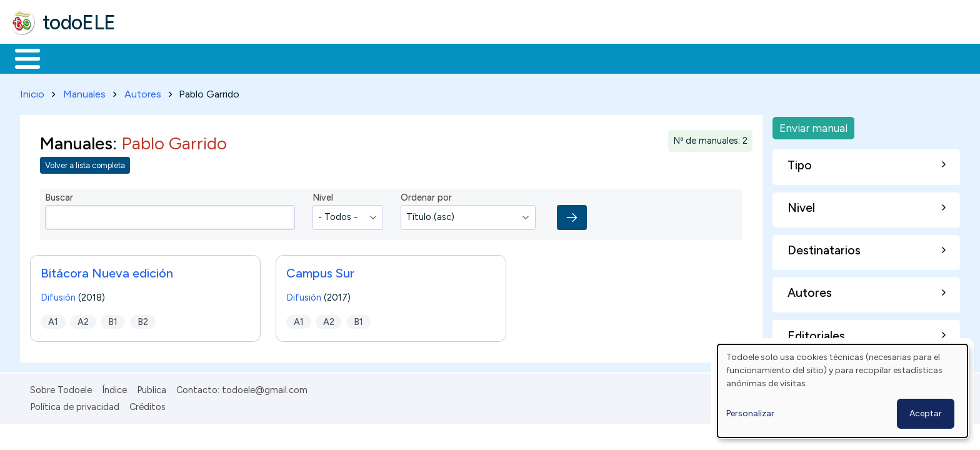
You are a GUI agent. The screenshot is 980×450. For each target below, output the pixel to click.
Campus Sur (320, 271)
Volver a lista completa (85, 163)
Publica (152, 387)
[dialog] (842, 391)
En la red (295, 57)
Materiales (70, 57)
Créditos (147, 404)
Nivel (323, 196)
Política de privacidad (75, 404)
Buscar (513, 57)
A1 (53, 319)
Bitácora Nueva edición (107, 271)
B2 (143, 319)
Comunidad (457, 57)
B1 (113, 319)
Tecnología (374, 57)
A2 (83, 319)
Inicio (21, 57)
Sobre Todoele (61, 387)
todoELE (79, 22)
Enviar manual (813, 125)
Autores (143, 92)
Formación (151, 57)
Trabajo (225, 57)
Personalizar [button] (750, 413)
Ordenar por (426, 196)
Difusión (58, 295)
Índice (114, 387)
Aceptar (926, 413)
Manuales (84, 92)
